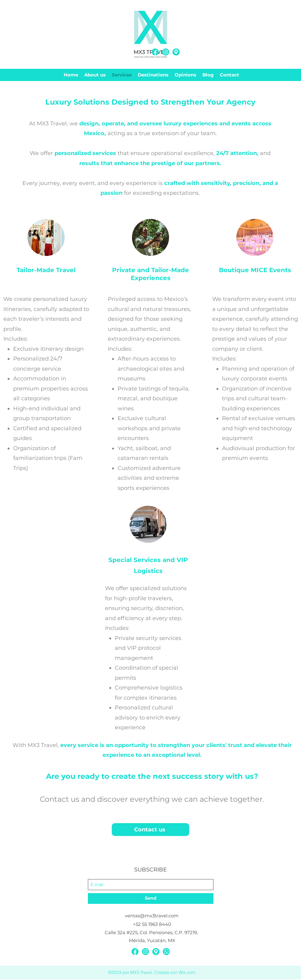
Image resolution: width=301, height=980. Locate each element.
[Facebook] (155, 52)
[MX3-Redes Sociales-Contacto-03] (166, 952)
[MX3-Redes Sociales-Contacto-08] (176, 52)
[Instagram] (166, 52)
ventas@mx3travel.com (152, 916)
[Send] (151, 899)
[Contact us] (150, 830)
